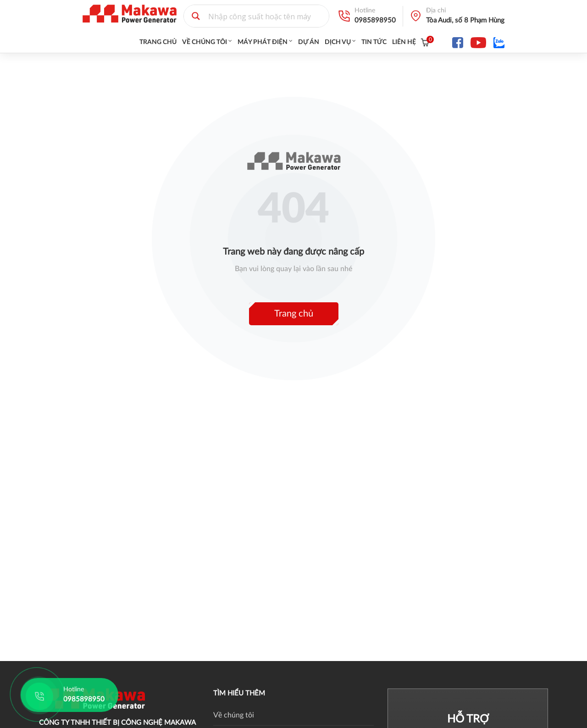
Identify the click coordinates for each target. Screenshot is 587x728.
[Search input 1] (266, 16)
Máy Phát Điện (263, 42)
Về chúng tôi (205, 42)
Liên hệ (404, 42)
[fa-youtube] (478, 42)
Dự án (309, 42)
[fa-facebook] (458, 42)
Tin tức (374, 42)
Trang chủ (158, 42)
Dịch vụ (338, 42)
